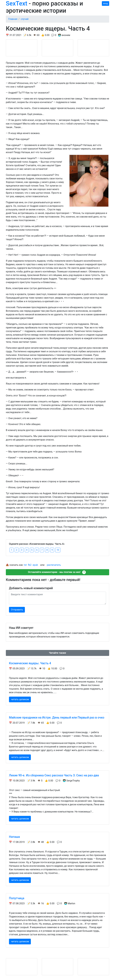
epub (35, 565)
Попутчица (17, 898)
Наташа (14, 837)
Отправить (17, 610)
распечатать (54, 565)
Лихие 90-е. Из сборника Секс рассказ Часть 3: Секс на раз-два (54, 775)
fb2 (30, 565)
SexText (17, 4)
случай (25, 19)
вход (105, 3)
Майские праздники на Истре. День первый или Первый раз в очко (57, 717)
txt (25, 565)
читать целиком (20, 699)
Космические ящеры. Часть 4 (30, 663)
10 (58, 550)
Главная (13, 19)
